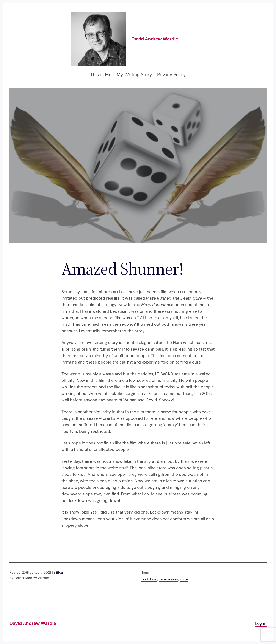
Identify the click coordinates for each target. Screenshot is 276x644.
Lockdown (149, 579)
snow (184, 579)
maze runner (169, 579)
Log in (261, 623)
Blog (60, 572)
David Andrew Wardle (155, 39)
